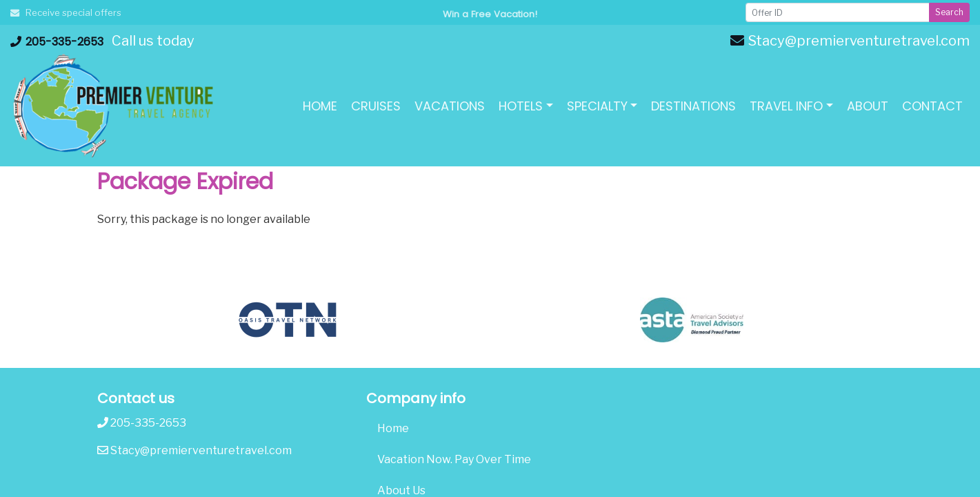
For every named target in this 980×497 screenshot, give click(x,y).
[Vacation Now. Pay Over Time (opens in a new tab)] (490, 460)
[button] (526, 106)
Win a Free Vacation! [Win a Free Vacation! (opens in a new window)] (490, 14)
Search (949, 12)
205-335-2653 (57, 42)
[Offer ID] (838, 12)
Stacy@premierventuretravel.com (850, 41)
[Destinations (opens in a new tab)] (693, 106)
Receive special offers (66, 12)
